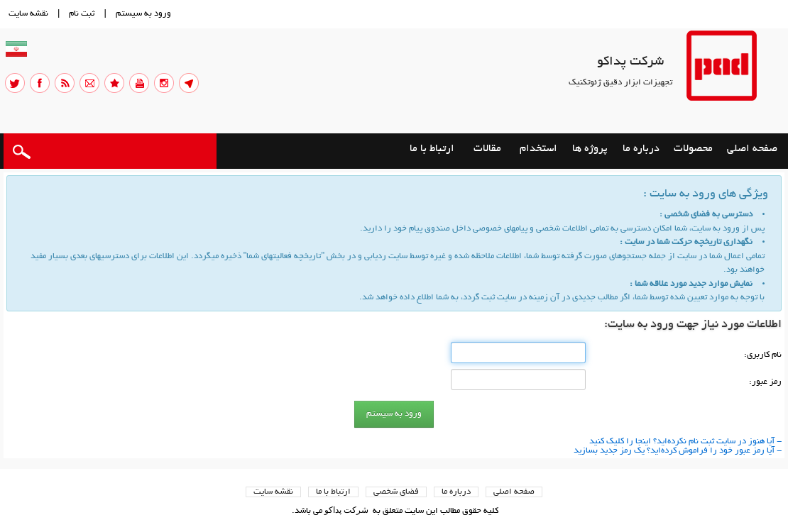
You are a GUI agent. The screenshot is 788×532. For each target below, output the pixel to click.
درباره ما (456, 492)
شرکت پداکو (630, 62)
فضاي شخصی (396, 492)
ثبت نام (82, 14)
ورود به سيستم (143, 14)
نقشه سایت (273, 492)
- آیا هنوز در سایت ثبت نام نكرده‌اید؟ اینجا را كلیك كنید (685, 442)
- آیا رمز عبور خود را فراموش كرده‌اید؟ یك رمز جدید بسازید (678, 451)
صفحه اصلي (514, 492)
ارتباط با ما (333, 492)
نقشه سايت (28, 14)
